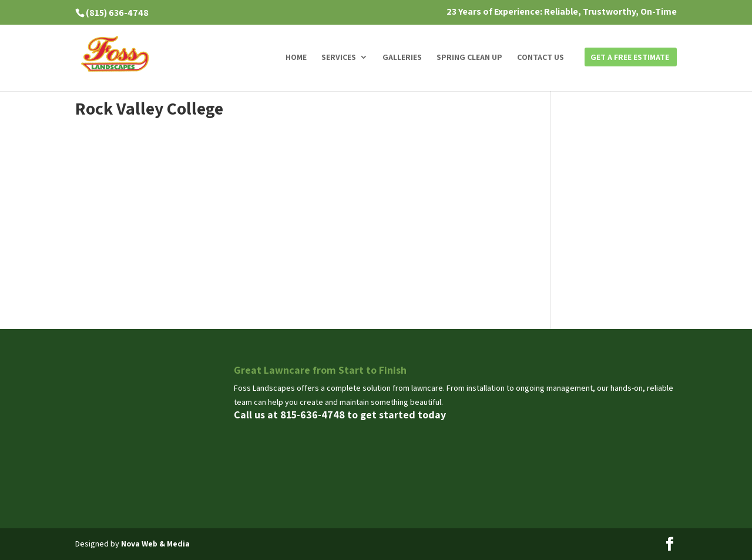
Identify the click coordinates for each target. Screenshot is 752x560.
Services (339, 58)
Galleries (402, 58)
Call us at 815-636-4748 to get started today (340, 415)
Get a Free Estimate (630, 58)
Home (296, 58)
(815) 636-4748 (117, 13)
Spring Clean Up (469, 58)
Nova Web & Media (155, 544)
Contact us (540, 58)
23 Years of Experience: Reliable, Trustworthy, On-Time (562, 12)
